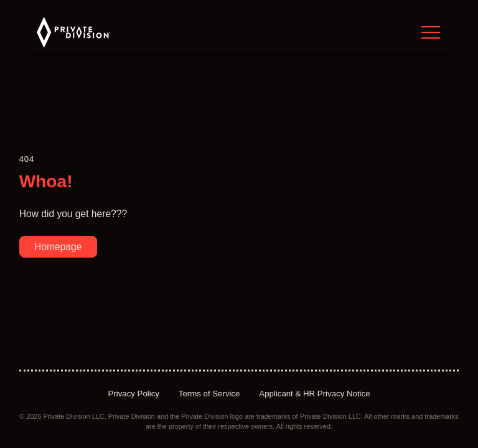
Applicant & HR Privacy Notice (314, 394)
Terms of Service (209, 394)
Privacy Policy (133, 394)
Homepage (58, 247)
